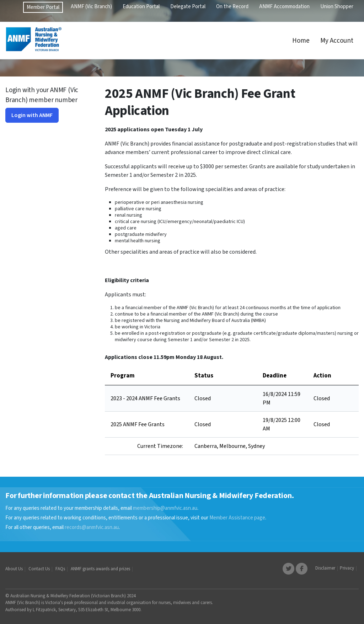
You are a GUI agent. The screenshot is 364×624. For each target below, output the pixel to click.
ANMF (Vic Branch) (91, 7)
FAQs (60, 569)
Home (301, 41)
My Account (337, 41)
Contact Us (39, 569)
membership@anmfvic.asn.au (165, 508)
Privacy (347, 568)
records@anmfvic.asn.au (92, 527)
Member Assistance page (237, 518)
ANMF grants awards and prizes (100, 569)
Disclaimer (325, 568)
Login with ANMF (32, 115)
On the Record (232, 7)
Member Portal (43, 7)
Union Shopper (337, 7)
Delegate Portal (188, 7)
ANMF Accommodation (284, 7)
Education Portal (141, 7)
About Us (14, 569)
